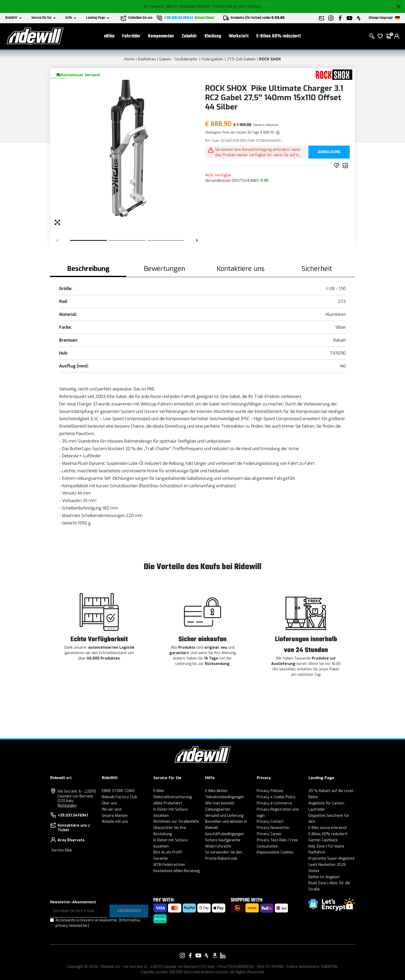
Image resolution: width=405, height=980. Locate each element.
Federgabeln (212, 59)
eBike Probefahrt (168, 803)
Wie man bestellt (220, 803)
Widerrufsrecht (218, 846)
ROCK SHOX (270, 59)
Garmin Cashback (323, 840)
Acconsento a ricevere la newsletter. (98, 923)
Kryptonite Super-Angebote (332, 859)
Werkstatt (239, 36)
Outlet (314, 871)
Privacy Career (269, 834)
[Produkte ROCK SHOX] (332, 75)
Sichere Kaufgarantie (223, 840)
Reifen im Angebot (324, 877)
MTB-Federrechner (169, 865)
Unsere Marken (115, 816)
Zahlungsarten (218, 809)
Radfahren (147, 59)
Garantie (161, 859)
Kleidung (213, 36)
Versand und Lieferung (224, 816)
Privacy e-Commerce (274, 803)
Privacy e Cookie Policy (276, 797)
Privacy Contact (270, 822)
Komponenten (161, 36)
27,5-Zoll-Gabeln (241, 59)
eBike (109, 36)
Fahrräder (131, 36)
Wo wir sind (112, 809)
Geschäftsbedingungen (225, 834)
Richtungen (67, 806)
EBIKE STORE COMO (118, 791)
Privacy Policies (270, 791)
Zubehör (189, 36)
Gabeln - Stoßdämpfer (179, 59)
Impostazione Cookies (275, 852)
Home (129, 59)
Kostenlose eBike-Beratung (177, 871)
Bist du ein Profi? (168, 852)
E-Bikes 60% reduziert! (279, 36)
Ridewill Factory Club (119, 797)
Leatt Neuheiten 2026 (327, 865)
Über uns (109, 803)
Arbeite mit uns (115, 822)
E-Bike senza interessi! (328, 828)
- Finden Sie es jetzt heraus (236, 6)
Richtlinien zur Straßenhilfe (176, 822)
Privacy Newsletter (273, 828)
